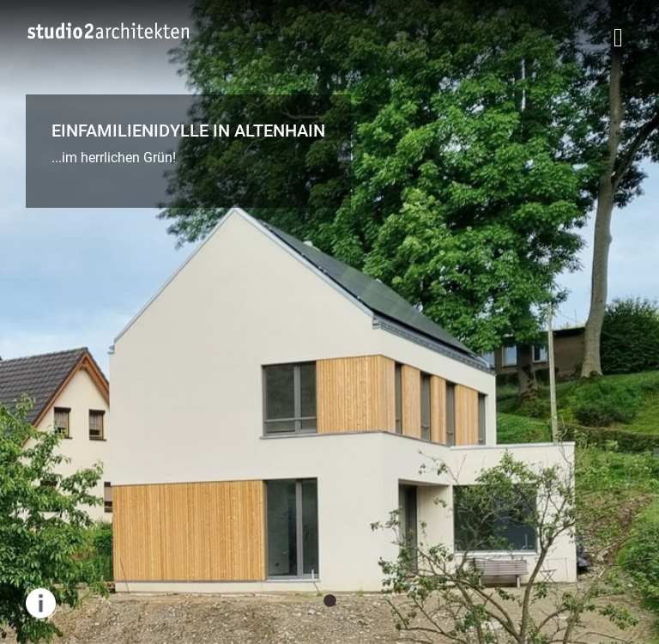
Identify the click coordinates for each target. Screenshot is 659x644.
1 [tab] (329, 601)
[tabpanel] (329, 322)
